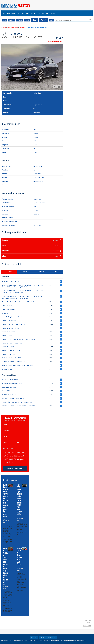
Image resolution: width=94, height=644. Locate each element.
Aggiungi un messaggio (10, 448)
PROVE (18, 13)
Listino (4, 27)
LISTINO (53, 13)
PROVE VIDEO (34, 20)
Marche (20, 20)
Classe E (22, 27)
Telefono (6, 442)
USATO (48, 13)
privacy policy (8, 454)
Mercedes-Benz (13, 27)
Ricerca (12, 20)
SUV (52, 20)
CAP (18, 442)
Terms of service (87, 625)
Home (5, 20)
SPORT (28, 13)
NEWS (8, 13)
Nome (6, 425)
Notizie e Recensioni (11, 480)
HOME (4, 13)
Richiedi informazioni (55, 41)
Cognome (7, 431)
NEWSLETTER (52, 637)
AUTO (13, 13)
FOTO (38, 13)
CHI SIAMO (34, 637)
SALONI (33, 13)
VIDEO (43, 13)
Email (6, 436)
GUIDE (23, 13)
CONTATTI (43, 637)
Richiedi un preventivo (15, 468)
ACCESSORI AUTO (44, 20)
